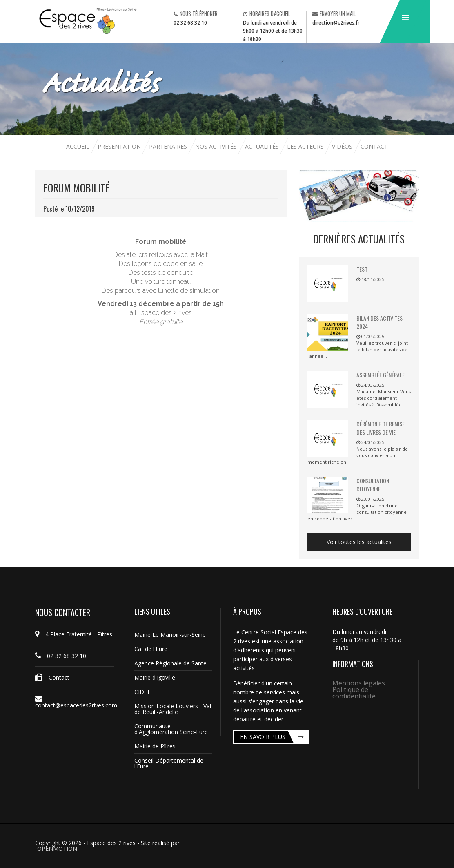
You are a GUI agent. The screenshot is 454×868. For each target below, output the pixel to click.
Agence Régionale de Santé (170, 663)
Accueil (79, 146)
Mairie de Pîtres (155, 746)
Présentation (119, 146)
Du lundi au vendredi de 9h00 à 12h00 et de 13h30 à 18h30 (273, 31)
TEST (362, 269)
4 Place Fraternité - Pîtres (74, 634)
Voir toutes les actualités (359, 542)
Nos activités (217, 146)
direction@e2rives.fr (336, 23)
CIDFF (142, 692)
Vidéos (343, 146)
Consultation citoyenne (373, 485)
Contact (374, 146)
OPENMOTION (57, 849)
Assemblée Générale (381, 375)
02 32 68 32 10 (190, 23)
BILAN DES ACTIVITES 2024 (379, 322)
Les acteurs (306, 146)
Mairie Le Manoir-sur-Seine (170, 635)
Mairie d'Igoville (155, 677)
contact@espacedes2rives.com (74, 702)
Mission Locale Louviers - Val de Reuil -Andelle (173, 709)
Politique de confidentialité (354, 693)
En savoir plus (263, 737)
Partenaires (169, 146)
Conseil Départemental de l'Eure (169, 763)
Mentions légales (359, 683)
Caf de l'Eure (151, 649)
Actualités (263, 146)
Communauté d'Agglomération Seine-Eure (171, 729)
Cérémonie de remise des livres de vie (381, 428)
